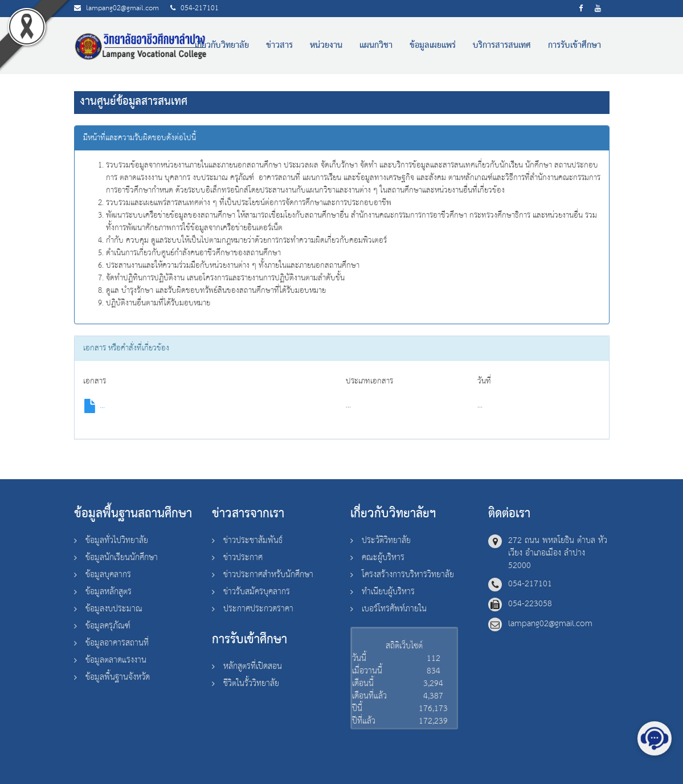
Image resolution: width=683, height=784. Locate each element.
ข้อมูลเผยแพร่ (433, 46)
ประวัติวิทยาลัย (386, 540)
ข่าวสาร (279, 46)
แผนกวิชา (376, 46)
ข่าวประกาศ (243, 558)
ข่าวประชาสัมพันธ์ (253, 540)
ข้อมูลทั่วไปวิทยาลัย (117, 540)
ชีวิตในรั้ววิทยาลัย (251, 683)
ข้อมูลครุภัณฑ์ (108, 626)
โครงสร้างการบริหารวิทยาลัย (408, 575)
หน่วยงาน (326, 46)
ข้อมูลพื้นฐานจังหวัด (118, 677)
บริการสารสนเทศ (502, 46)
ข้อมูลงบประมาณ (114, 609)
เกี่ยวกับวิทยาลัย (222, 46)
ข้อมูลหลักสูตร (109, 592)
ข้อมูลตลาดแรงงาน (116, 660)
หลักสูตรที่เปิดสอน (253, 666)
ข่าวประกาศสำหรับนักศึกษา (268, 575)
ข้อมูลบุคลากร (108, 575)
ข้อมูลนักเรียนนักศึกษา (122, 558)
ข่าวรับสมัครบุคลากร (257, 592)
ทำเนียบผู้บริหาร (388, 592)
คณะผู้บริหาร (383, 558)
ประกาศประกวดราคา (258, 609)
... (94, 406)
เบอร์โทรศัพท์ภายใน (394, 609)
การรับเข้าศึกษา (574, 46)
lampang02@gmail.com (122, 8)
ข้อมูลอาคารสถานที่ (117, 643)
